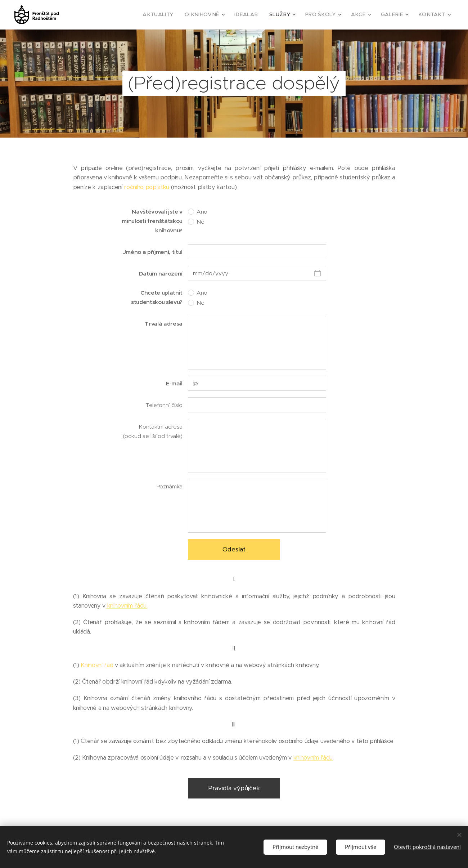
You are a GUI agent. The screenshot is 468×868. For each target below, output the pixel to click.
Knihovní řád (97, 665)
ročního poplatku (147, 187)
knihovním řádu (313, 758)
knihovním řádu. (127, 606)
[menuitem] (178, 15)
